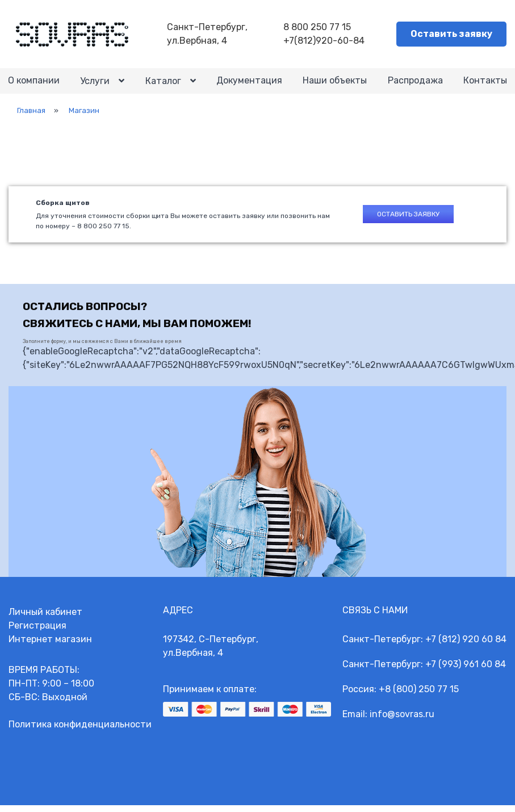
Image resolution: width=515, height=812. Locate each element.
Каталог (163, 85)
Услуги (95, 85)
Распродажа (415, 84)
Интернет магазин (50, 646)
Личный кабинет (45, 619)
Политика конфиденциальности (80, 731)
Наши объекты (335, 84)
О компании (34, 84)
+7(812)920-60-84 (326, 41)
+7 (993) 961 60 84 (466, 671)
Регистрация (37, 632)
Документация (249, 84)
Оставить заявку (451, 34)
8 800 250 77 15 (319, 28)
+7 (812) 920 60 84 (466, 646)
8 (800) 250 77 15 (422, 696)
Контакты (485, 84)
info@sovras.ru (402, 721)
